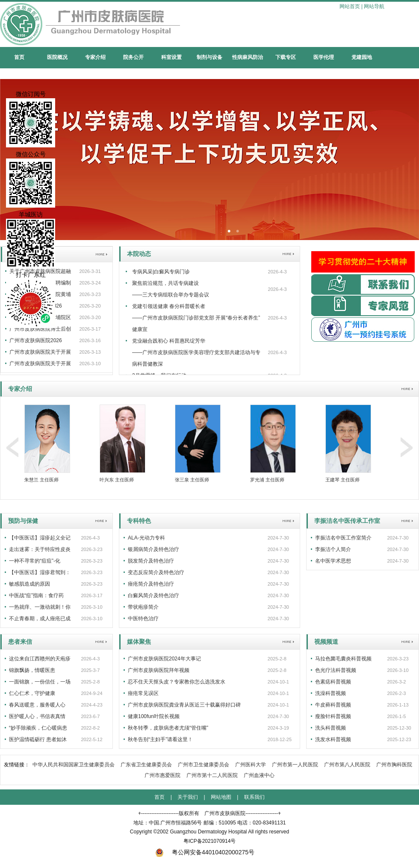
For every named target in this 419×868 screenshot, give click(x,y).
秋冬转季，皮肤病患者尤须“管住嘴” (168, 728)
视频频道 (326, 642)
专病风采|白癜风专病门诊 (161, 272)
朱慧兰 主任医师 (41, 480)
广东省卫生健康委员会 (146, 765)
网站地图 (221, 797)
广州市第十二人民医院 (212, 775)
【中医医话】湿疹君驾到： (40, 572)
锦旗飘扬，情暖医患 (32, 670)
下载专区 (286, 57)
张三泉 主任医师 (192, 480)
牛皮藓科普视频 (333, 705)
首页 (19, 57)
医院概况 (57, 57)
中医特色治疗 (143, 619)
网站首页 (350, 6)
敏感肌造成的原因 (30, 584)
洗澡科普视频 (330, 693)
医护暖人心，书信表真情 (37, 716)
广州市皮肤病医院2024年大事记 (164, 659)
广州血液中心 (259, 775)
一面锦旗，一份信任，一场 (40, 682)
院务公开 (133, 57)
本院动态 (139, 254)
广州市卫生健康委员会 (204, 765)
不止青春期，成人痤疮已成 (40, 619)
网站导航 (374, 6)
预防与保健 (23, 521)
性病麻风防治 (248, 57)
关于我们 (188, 797)
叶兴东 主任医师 (117, 480)
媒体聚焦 (139, 642)
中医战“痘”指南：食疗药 (36, 595)
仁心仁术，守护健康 (32, 693)
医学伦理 (324, 57)
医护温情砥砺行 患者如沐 (38, 739)
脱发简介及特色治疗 (151, 561)
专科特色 (139, 521)
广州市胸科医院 (394, 765)
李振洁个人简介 (333, 549)
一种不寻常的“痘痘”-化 (35, 561)
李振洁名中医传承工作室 (347, 521)
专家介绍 (95, 57)
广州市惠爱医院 (162, 775)
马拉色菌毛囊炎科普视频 (343, 659)
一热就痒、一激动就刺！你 (40, 607)
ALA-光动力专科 (146, 538)
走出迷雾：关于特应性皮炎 (40, 549)
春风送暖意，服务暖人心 (37, 705)
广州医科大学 (251, 765)
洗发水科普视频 (333, 739)
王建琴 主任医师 (342, 480)
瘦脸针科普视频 (333, 716)
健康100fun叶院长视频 (154, 716)
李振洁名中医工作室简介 (343, 538)
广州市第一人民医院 (295, 765)
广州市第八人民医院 (347, 765)
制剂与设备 (209, 57)
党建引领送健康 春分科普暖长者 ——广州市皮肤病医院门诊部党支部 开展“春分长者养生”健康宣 (196, 318)
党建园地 (362, 57)
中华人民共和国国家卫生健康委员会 (74, 765)
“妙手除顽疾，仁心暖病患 (38, 728)
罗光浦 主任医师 (267, 480)
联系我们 (254, 797)
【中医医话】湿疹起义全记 (40, 538)
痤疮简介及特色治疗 (151, 584)
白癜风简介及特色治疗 (153, 595)
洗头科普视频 (330, 728)
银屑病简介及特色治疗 (153, 549)
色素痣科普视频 (333, 682)
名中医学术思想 (333, 561)
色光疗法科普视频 (336, 670)
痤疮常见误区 (143, 693)
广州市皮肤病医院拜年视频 (159, 670)
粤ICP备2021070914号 (210, 841)
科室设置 (171, 57)
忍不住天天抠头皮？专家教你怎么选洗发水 (177, 682)
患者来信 (20, 642)
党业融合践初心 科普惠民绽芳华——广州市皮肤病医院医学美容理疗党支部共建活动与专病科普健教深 (196, 352)
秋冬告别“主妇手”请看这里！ (160, 739)
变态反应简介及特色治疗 (156, 572)
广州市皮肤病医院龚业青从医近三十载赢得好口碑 (184, 705)
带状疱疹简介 (143, 607)
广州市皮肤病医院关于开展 (40, 352)
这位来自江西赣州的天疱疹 (40, 659)
